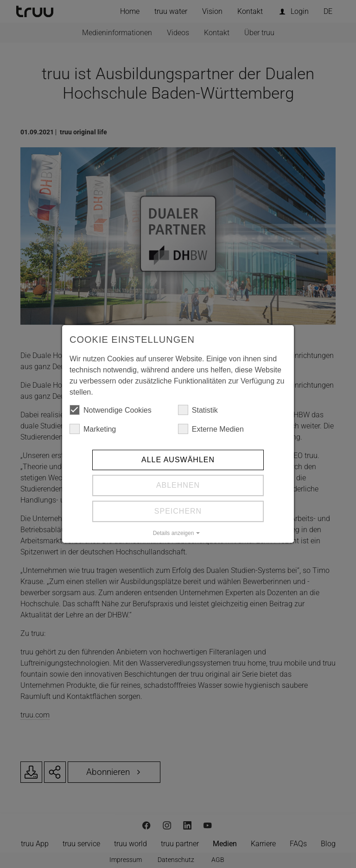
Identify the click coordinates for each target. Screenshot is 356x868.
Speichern (178, 511)
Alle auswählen (178, 460)
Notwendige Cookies (111, 410)
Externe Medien (211, 429)
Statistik (198, 410)
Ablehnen (178, 485)
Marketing (93, 429)
